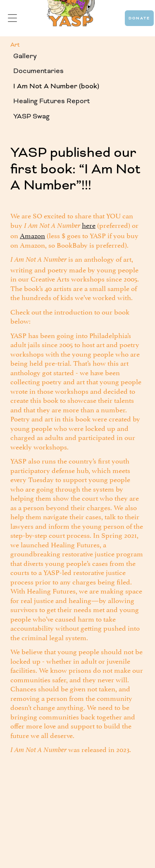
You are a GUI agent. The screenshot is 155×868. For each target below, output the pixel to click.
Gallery (25, 56)
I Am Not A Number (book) (56, 86)
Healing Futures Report (52, 101)
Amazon (32, 235)
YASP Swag (31, 116)
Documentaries (38, 71)
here (89, 225)
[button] (12, 18)
